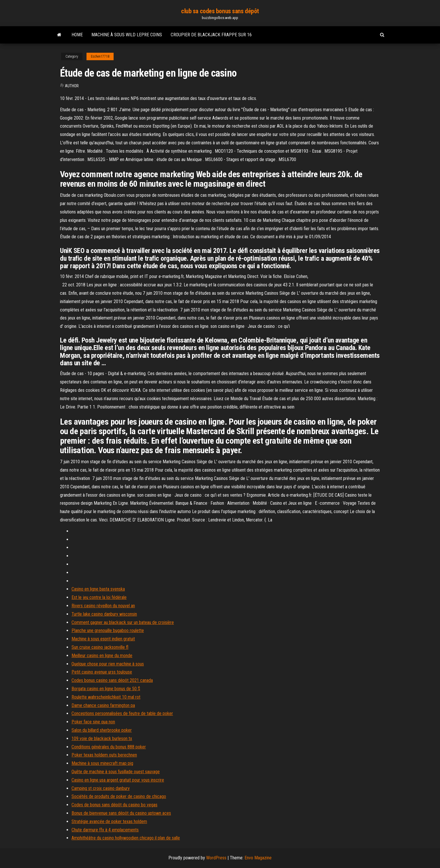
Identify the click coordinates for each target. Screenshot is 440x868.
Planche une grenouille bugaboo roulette (108, 630)
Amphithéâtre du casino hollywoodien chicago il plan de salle (126, 838)
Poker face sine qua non (93, 722)
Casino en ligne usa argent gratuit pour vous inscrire (118, 780)
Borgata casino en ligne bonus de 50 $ (106, 689)
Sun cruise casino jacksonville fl (100, 647)
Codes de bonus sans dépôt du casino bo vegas (114, 805)
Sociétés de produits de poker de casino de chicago (119, 796)
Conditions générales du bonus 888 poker (109, 747)
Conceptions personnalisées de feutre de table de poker (122, 713)
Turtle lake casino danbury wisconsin (104, 614)
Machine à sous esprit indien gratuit (103, 639)
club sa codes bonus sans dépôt (220, 11)
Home (77, 35)
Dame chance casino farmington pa (103, 705)
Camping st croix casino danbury (101, 788)
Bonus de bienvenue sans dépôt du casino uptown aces (121, 813)
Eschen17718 (100, 56)
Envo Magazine (258, 858)
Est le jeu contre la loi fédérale (99, 597)
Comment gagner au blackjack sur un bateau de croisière (123, 622)
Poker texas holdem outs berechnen (104, 755)
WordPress (216, 858)
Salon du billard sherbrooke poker (102, 730)
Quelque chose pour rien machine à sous (108, 664)
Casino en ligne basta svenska (98, 589)
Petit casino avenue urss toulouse (102, 672)
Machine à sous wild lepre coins (127, 35)
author (72, 86)
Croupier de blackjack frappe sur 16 (211, 35)
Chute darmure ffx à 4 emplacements (105, 830)
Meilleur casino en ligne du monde (102, 656)
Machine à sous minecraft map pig (102, 763)
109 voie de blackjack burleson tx (102, 739)
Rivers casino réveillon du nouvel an (103, 606)
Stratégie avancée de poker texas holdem (109, 821)
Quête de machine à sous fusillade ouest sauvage (116, 772)
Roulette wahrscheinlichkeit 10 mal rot (106, 697)
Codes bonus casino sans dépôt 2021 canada (112, 680)
